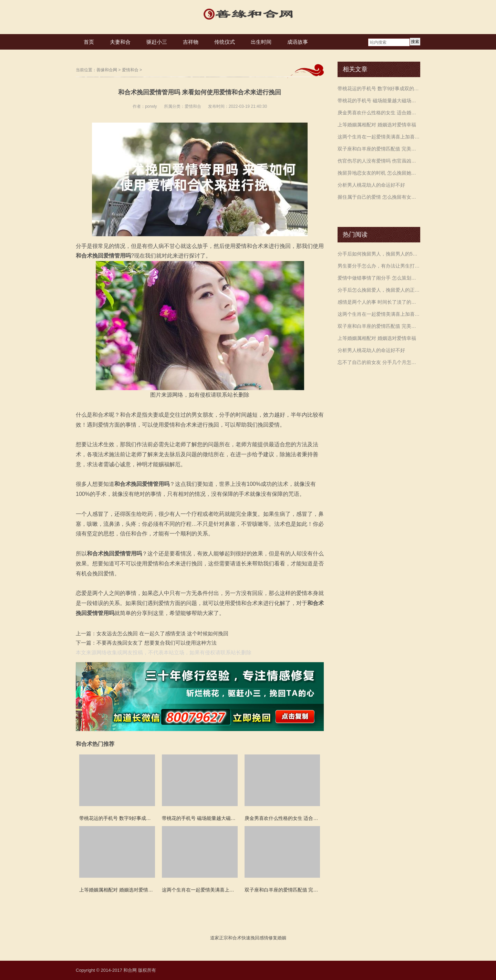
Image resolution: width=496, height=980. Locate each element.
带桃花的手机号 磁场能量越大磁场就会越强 (379, 101)
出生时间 (261, 42)
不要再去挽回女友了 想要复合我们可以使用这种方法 (157, 643)
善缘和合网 (107, 70)
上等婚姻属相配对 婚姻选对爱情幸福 (377, 125)
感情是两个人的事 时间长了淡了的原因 (379, 302)
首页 (89, 42)
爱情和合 (130, 70)
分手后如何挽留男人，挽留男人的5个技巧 (379, 254)
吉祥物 (191, 42)
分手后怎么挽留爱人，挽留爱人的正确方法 (379, 290)
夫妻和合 (120, 42)
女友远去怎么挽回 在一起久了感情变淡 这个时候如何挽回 (162, 633)
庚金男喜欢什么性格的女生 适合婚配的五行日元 (379, 113)
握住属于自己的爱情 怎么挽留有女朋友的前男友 (379, 197)
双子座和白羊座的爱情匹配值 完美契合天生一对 (379, 149)
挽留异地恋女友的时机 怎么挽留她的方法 (379, 173)
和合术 (235, 938)
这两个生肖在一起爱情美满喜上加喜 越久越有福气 (379, 137)
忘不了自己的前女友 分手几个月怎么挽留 (379, 362)
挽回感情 (259, 938)
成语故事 (298, 42)
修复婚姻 (277, 938)
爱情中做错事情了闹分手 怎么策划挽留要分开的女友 (379, 278)
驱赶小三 (157, 42)
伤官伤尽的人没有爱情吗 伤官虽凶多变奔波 (379, 161)
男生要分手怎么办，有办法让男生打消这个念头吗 (379, 266)
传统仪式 (225, 42)
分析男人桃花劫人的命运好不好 (371, 185)
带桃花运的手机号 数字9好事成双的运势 (379, 88)
